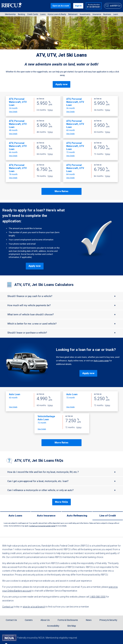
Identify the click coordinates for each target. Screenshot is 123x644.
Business (107, 14)
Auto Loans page (101, 353)
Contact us (8, 592)
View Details (13, 107)
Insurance (97, 14)
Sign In (78, 6)
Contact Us (11, 606)
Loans (43, 14)
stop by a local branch (34, 592)
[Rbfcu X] (94, 637)
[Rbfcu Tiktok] (99, 637)
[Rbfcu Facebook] (84, 637)
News (89, 606)
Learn (116, 14)
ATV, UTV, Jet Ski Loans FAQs (39, 451)
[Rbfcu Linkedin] (110, 637)
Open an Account (61, 6)
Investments (85, 14)
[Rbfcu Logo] (12, 6)
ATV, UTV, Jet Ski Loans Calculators (44, 275)
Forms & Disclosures (68, 606)
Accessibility (53, 611)
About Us (45, 606)
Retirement (73, 14)
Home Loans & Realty (57, 14)
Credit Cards (33, 14)
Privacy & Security (108, 606)
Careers (29, 606)
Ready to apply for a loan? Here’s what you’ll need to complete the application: (34, 211)
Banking (21, 14)
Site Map (72, 611)
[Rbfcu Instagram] (89, 637)
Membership (10, 14)
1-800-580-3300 (98, 582)
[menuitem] (10, 14)
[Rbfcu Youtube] (105, 637)
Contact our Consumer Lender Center (42, 511)
